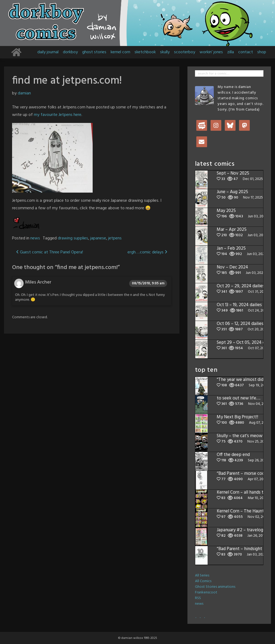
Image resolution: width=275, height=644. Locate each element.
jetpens (115, 238)
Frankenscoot (206, 592)
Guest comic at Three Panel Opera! (50, 252)
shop (262, 52)
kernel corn (120, 52)
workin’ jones (211, 52)
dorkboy (70, 52)
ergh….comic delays (147, 252)
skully (165, 52)
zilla (231, 52)
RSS (198, 598)
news (35, 238)
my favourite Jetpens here (58, 115)
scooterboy (185, 52)
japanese (98, 238)
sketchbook (145, 52)
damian (24, 93)
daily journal (48, 52)
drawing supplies (73, 238)
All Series (202, 576)
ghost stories (94, 52)
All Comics (203, 581)
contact (246, 52)
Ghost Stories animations (215, 587)
